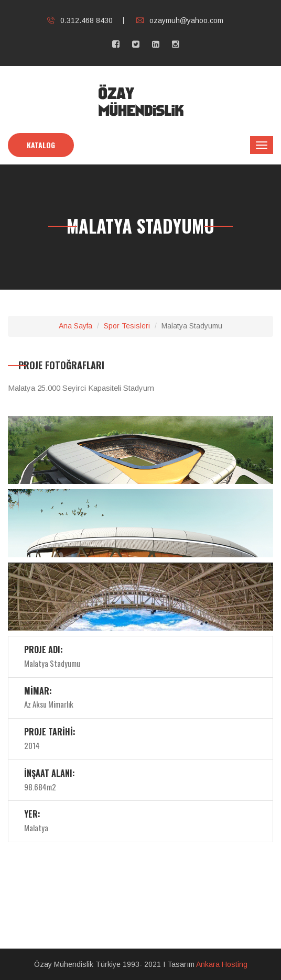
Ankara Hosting (222, 964)
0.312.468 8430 (80, 20)
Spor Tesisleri (127, 326)
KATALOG (41, 145)
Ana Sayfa (75, 326)
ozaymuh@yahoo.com (180, 20)
